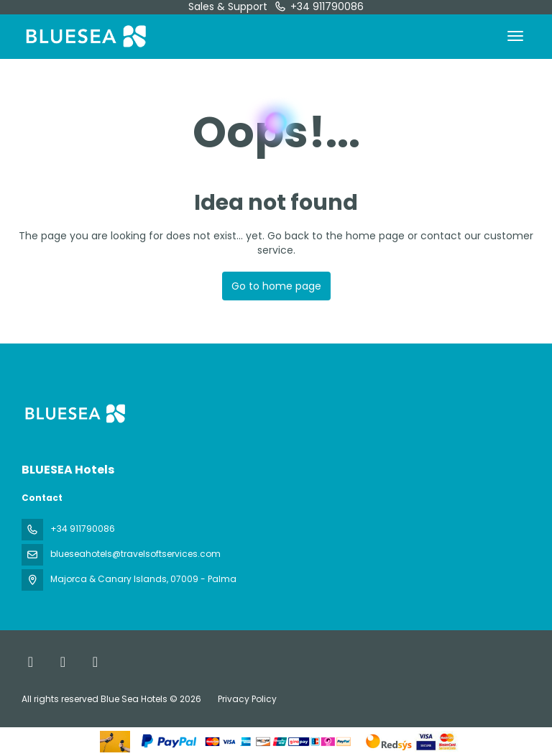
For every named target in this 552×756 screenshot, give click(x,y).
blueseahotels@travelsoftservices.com (135, 554)
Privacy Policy (247, 699)
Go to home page (276, 286)
